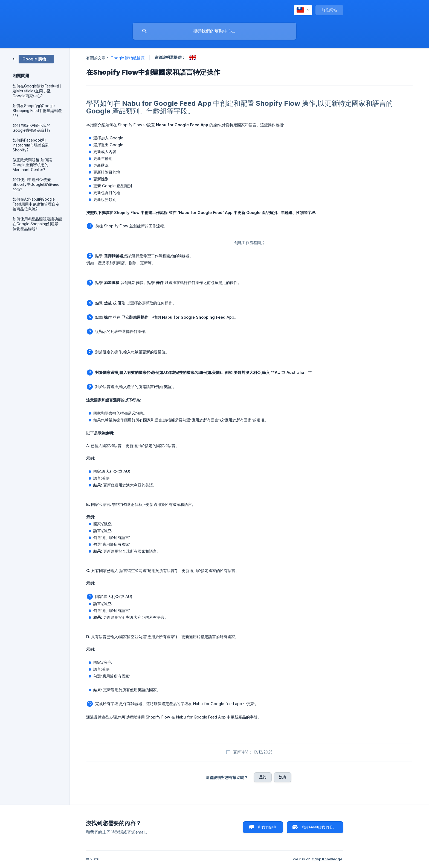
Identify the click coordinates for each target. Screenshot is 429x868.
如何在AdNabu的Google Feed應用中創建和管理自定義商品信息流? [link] (36, 204)
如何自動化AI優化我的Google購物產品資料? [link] (31, 128)
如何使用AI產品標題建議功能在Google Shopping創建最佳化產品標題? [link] (37, 224)
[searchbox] (215, 31)
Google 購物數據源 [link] (127, 58)
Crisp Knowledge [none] (327, 859)
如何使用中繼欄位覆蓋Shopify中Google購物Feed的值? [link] (36, 184)
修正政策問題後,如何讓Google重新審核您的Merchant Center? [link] (32, 165)
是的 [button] (263, 777)
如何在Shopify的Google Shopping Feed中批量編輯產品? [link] (37, 111)
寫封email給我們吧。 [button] (319, 827)
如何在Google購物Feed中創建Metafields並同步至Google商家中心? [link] (37, 91)
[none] (303, 10)
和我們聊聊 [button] (267, 827)
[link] (33, 59)
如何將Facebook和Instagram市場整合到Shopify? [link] (31, 145)
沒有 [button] (283, 777)
